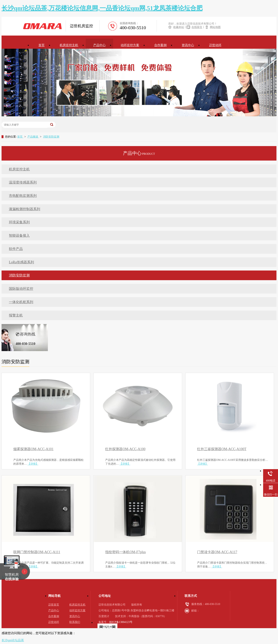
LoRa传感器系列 (21, 262)
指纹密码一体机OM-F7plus (125, 552)
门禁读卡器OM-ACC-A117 (217, 552)
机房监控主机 (69, 45)
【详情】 (33, 464)
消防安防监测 (51, 137)
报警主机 (16, 315)
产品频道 (33, 137)
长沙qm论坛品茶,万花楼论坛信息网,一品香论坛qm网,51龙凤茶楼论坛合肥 (102, 8)
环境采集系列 (19, 222)
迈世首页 (54, 605)
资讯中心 (188, 45)
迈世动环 (215, 45)
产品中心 (99, 45)
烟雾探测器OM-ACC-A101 (33, 449)
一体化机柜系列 (21, 302)
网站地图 (215, 27)
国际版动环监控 (21, 289)
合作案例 (160, 45)
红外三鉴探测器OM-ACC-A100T (222, 449)
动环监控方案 (130, 45)
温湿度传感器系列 (23, 182)
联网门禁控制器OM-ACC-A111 (37, 552)
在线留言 (197, 27)
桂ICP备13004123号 (121, 622)
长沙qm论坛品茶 (13, 640)
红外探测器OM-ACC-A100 (125, 449)
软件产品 (16, 249)
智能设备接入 (19, 236)
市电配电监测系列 (23, 196)
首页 (42, 45)
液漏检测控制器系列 (25, 209)
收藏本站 (179, 27)
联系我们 (75, 622)
